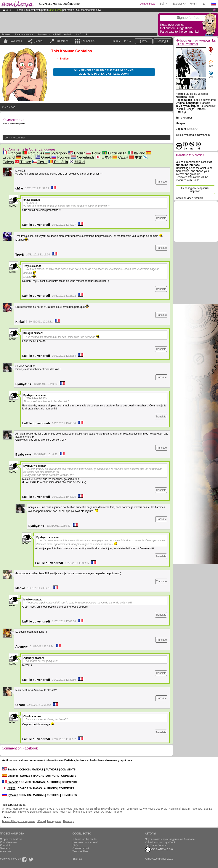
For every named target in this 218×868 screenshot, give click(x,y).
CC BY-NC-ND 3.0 (159, 850)
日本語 (103, 157)
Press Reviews (9, 842)
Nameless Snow (83, 812)
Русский (61, 157)
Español (10, 776)
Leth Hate (132, 809)
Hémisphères (21, 809)
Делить (39, 41)
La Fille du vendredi (61, 34)
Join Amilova (147, 4)
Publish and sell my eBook (160, 842)
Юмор (41, 821)
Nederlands (83, 157)
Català (120, 157)
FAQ (75, 845)
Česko (40, 162)
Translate (161, 182)
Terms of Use (80, 851)
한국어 (77, 162)
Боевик (6, 821)
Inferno (118, 812)
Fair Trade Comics (155, 845)
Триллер (69, 821)
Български (56, 153)
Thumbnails (88, 41)
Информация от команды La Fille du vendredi (196, 42)
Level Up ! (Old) (103, 812)
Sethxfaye (103, 809)
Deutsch (25, 157)
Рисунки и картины (24, 821)
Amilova (7, 809)
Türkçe (23, 162)
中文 (135, 157)
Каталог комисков (24, 34)
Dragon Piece (50, 812)
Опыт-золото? (81, 848)
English (77, 153)
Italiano (137, 153)
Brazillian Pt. (115, 153)
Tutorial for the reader (85, 839)
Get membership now (88, 10)
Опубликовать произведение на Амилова (170, 839)
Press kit (5, 845)
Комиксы (42, 34)
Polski (94, 153)
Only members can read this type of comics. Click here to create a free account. (104, 72)
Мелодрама (54, 821)
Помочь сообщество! (85, 842)
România (58, 162)
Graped (115, 809)
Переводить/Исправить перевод (195, 190)
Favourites (16, 41)
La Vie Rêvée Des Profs (153, 809)
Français (12, 153)
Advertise (5, 851)
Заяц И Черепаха (192, 809)
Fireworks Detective (29, 812)
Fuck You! (65, 812)
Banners (5, 848)
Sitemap (77, 859)
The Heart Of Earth (85, 809)
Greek (43, 157)
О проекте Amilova (11, 839)
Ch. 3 (79, 34)
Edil (123, 809)
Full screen (62, 41)
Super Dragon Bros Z (42, 809)
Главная (6, 34)
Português (33, 153)
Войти (163, 4)
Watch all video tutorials (189, 198)
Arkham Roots (64, 809)
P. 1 (88, 34)
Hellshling (174, 809)
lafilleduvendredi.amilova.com (193, 135)
